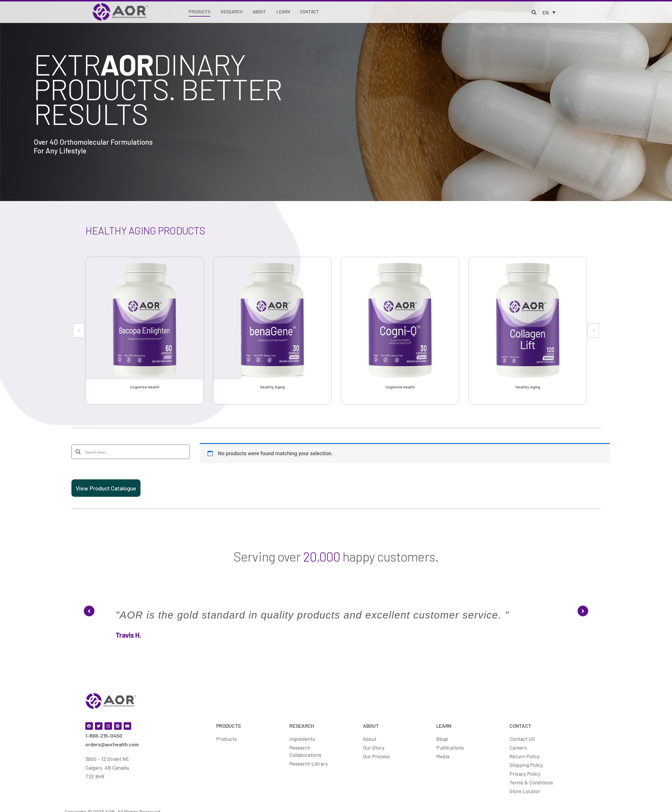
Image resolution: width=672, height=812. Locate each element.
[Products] (200, 12)
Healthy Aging (272, 387)
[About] (259, 12)
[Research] (231, 12)
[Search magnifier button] (78, 451)
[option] (145, 331)
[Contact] (310, 12)
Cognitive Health (145, 387)
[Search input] (135, 452)
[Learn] (283, 12)
